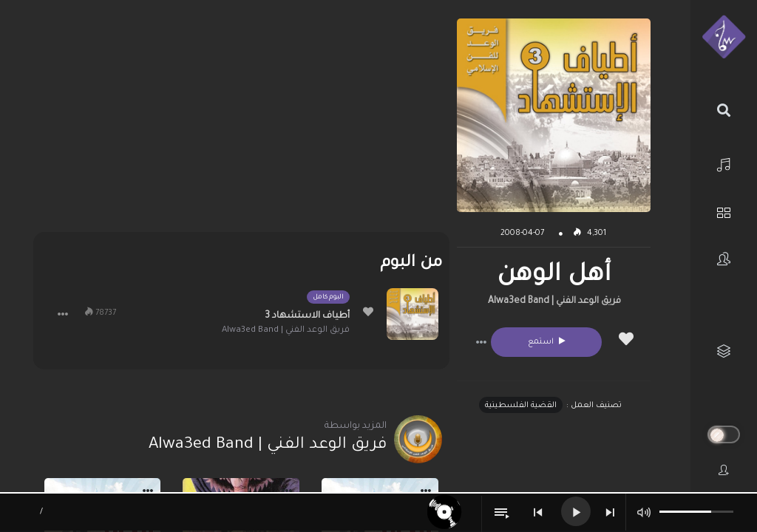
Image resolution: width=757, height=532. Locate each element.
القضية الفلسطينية (521, 406)
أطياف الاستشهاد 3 (307, 316)
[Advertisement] (241, 122)
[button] (481, 342)
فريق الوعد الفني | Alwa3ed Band (554, 301)
